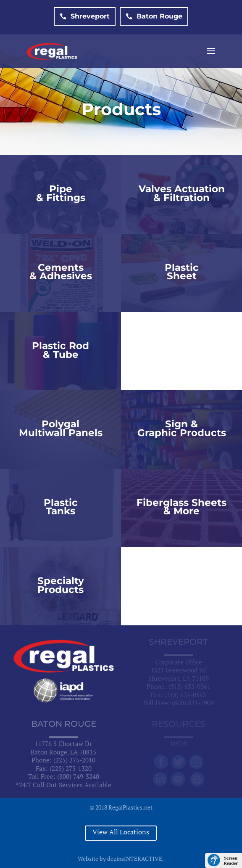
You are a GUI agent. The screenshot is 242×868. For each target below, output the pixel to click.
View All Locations (121, 832)
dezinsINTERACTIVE (135, 859)
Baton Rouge (154, 16)
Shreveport (85, 16)
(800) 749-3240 (78, 776)
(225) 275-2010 (74, 760)
